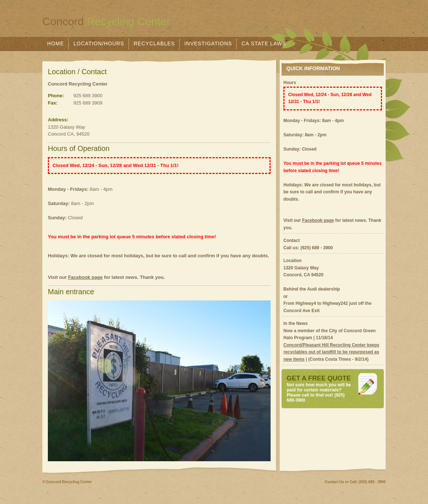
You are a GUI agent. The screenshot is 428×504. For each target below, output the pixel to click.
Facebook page (85, 277)
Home (56, 43)
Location (293, 261)
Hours (290, 83)
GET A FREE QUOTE (319, 378)
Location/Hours (99, 43)
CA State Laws (264, 43)
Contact (292, 240)
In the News (296, 323)
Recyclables (154, 43)
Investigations (208, 43)
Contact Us (334, 482)
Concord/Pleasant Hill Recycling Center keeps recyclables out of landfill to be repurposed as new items (331, 352)
